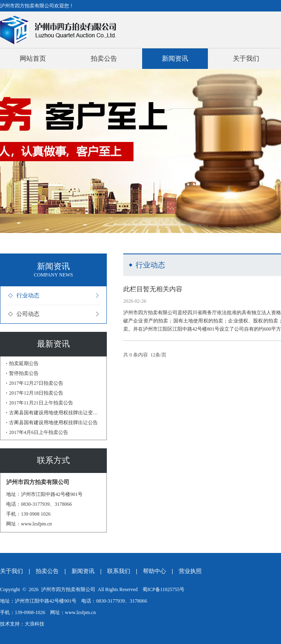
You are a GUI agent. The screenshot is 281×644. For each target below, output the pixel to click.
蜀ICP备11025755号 (164, 589)
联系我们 (119, 571)
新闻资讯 (175, 58)
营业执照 (190, 571)
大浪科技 (35, 624)
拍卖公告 (104, 58)
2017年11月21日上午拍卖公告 (41, 403)
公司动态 (28, 314)
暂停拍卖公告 (24, 373)
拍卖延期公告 (24, 363)
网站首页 (33, 58)
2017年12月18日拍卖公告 (36, 393)
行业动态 (28, 296)
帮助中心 (154, 571)
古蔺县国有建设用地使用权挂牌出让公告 (53, 422)
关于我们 (246, 58)
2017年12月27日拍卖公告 (36, 383)
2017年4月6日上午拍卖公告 (39, 432)
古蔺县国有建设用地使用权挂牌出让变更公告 (55, 413)
